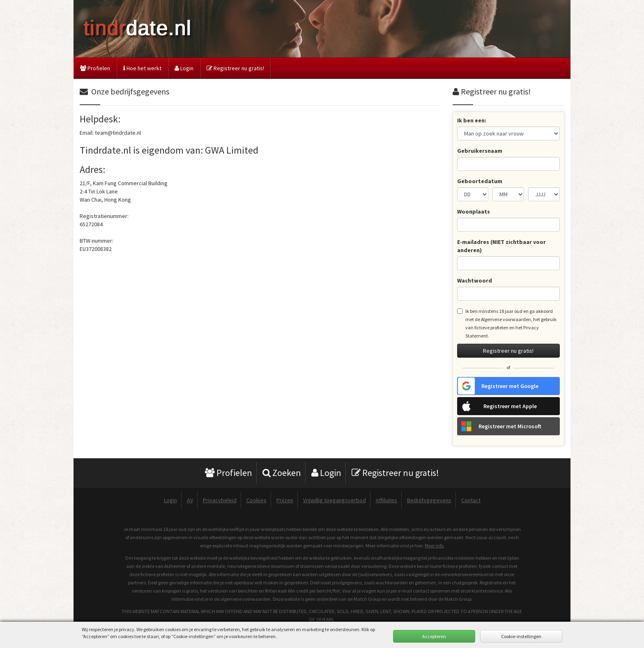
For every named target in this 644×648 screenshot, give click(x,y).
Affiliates (386, 500)
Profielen (95, 68)
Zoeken (282, 473)
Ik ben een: (472, 120)
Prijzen (285, 500)
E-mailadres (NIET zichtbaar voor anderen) (501, 246)
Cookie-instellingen (521, 636)
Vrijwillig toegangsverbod (335, 500)
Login (184, 68)
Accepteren (434, 636)
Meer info (434, 546)
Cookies (256, 500)
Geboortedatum (480, 181)
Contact (471, 500)
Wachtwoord (475, 280)
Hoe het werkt (142, 68)
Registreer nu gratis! (235, 68)
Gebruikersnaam (480, 151)
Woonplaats (474, 211)
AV (190, 500)
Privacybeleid (220, 500)
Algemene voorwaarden (506, 319)
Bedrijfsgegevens (429, 500)
